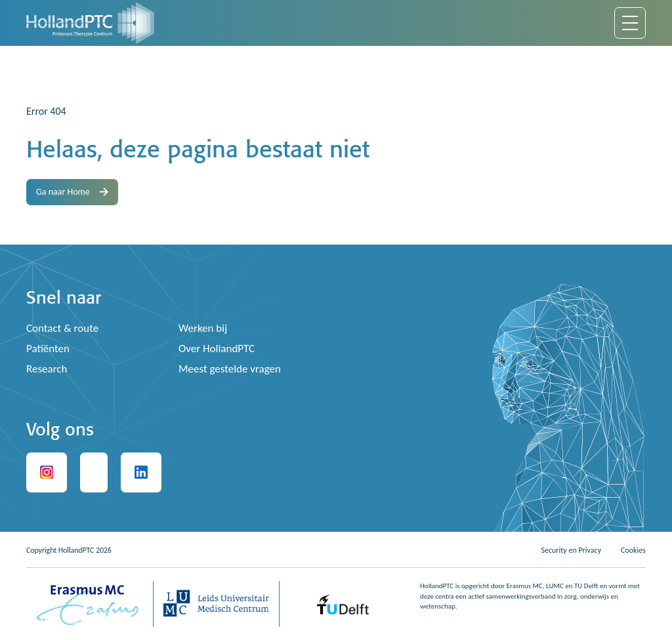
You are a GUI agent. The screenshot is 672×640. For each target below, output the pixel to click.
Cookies (633, 550)
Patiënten (48, 349)
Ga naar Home (72, 192)
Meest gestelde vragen (230, 369)
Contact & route (62, 328)
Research (47, 369)
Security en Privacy (571, 550)
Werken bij (203, 328)
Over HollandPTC (217, 349)
